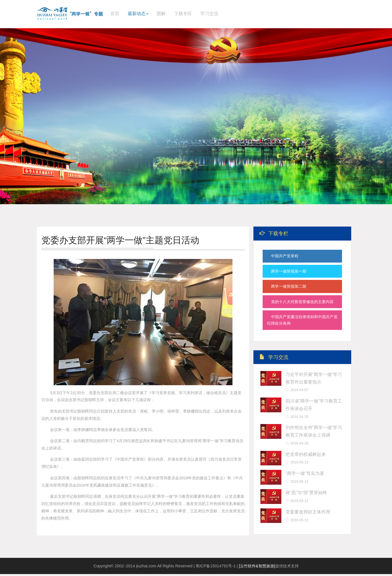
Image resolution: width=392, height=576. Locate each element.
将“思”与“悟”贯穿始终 (307, 495)
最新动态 (138, 14)
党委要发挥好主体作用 (308, 515)
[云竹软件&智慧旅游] (257, 568)
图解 (161, 14)
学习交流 (209, 14)
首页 (115, 14)
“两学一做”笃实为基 (305, 476)
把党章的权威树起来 (306, 457)
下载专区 (183, 14)
